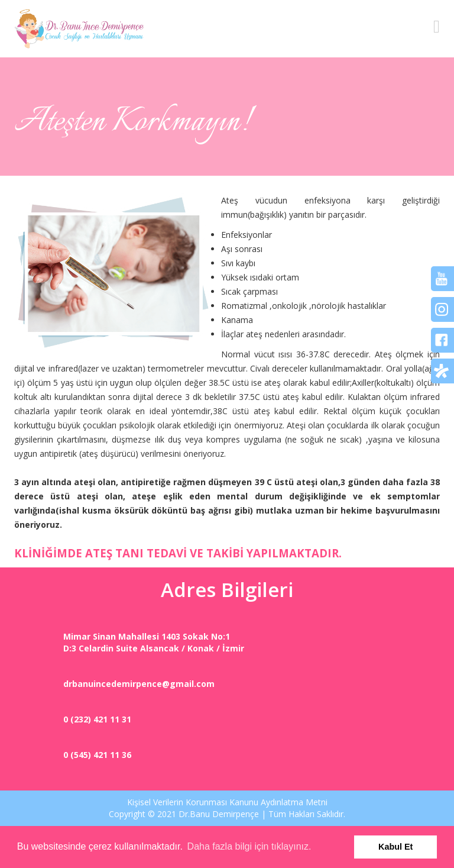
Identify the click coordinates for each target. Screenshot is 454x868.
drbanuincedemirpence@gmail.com (139, 684)
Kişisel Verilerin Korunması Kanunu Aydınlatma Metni (227, 802)
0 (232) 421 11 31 (97, 719)
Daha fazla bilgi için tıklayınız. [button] (249, 846)
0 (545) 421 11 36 (97, 755)
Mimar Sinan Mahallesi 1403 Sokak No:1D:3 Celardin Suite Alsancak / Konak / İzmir (154, 642)
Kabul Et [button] (395, 847)
